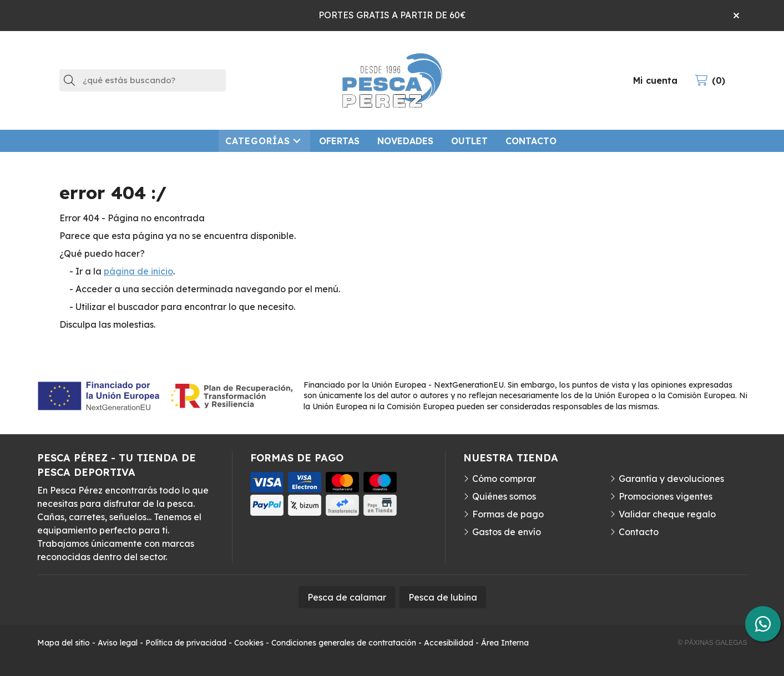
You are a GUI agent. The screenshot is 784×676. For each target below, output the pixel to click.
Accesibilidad (449, 643)
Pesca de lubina (443, 597)
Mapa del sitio (64, 643)
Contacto (639, 532)
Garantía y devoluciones (671, 479)
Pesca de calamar (347, 597)
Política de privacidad (186, 643)
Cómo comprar (504, 479)
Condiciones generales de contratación (344, 643)
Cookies (249, 643)
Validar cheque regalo (667, 514)
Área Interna (505, 643)
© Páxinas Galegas (713, 643)
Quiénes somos (504, 496)
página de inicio (138, 271)
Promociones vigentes (666, 496)
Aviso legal (118, 643)
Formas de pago (508, 514)
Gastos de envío (507, 532)
